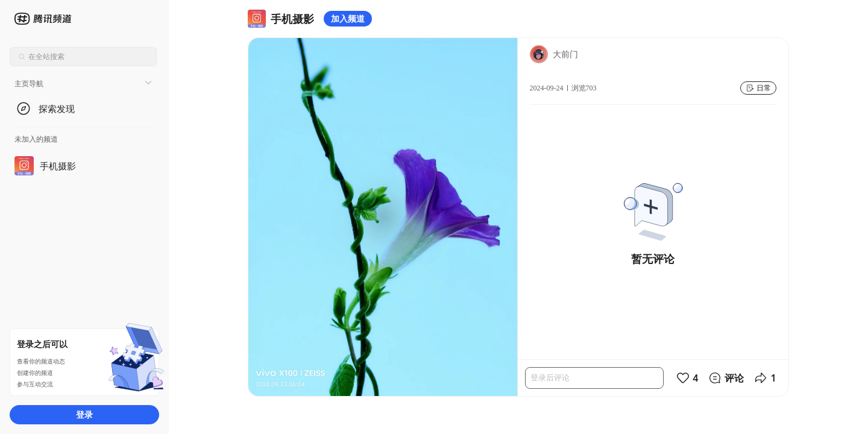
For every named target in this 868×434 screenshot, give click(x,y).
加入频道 (348, 18)
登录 (84, 414)
